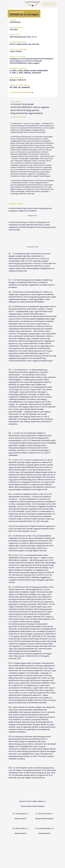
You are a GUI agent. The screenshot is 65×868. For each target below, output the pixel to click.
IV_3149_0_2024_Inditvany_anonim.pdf (25, 73)
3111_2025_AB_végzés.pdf (20, 87)
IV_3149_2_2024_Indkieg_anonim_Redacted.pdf (29, 70)
